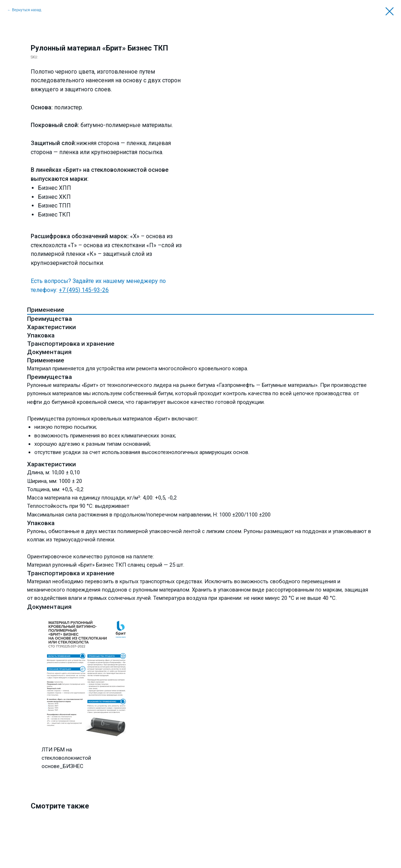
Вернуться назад (27, 10)
